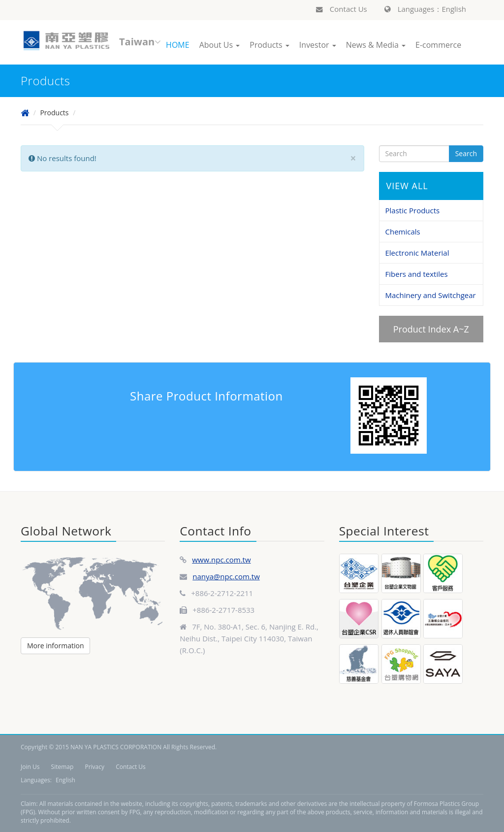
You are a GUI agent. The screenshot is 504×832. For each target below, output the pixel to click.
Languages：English (425, 9)
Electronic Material (417, 253)
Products (269, 45)
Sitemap (63, 767)
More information (55, 646)
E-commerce (438, 45)
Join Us (30, 767)
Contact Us (342, 9)
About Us (220, 45)
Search (466, 153)
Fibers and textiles (417, 274)
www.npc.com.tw (221, 560)
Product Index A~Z (431, 329)
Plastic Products (413, 210)
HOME (178, 45)
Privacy (94, 767)
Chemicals (403, 232)
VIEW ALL (407, 186)
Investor (318, 45)
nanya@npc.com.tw (226, 576)
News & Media (376, 45)
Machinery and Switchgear (431, 295)
